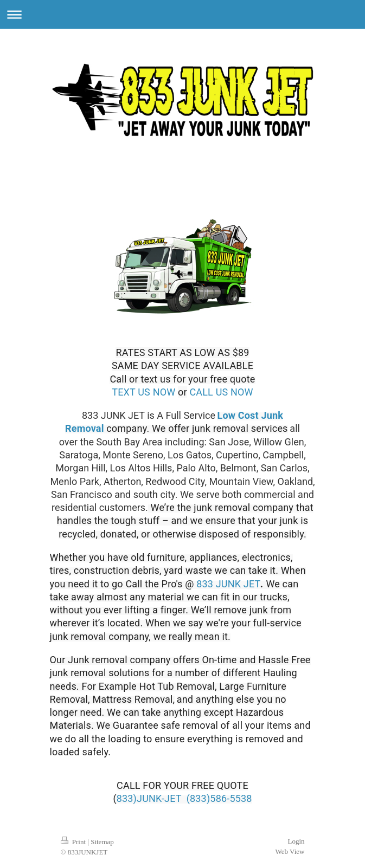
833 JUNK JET (228, 584)
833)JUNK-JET (149, 798)
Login (296, 841)
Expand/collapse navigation (182, 14)
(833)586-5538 (219, 798)
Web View (290, 851)
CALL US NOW (221, 392)
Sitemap (102, 842)
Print (74, 842)
